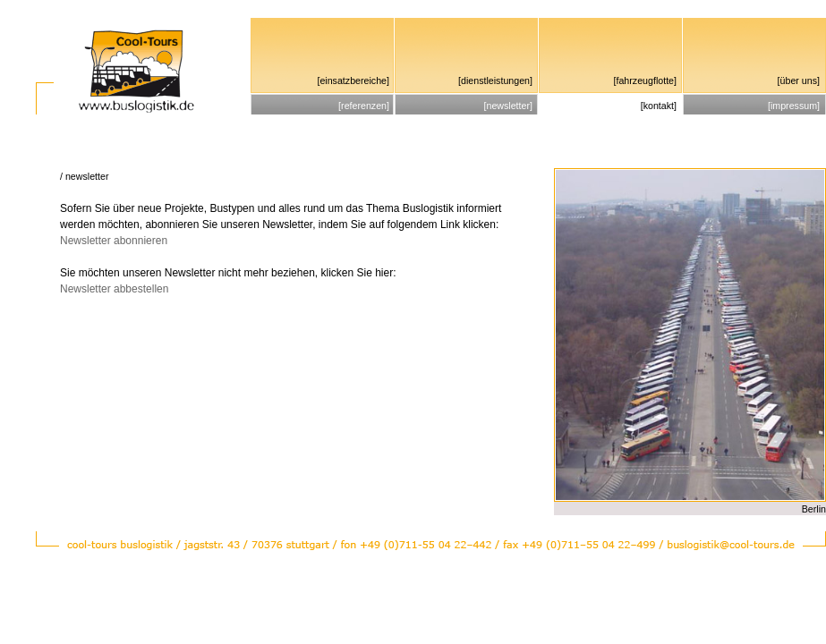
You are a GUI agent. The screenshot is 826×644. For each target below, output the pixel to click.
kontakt (659, 106)
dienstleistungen (495, 80)
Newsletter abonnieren (114, 241)
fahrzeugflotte (645, 80)
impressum (794, 106)
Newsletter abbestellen (114, 289)
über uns (799, 80)
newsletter (508, 106)
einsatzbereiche (353, 80)
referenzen (364, 106)
